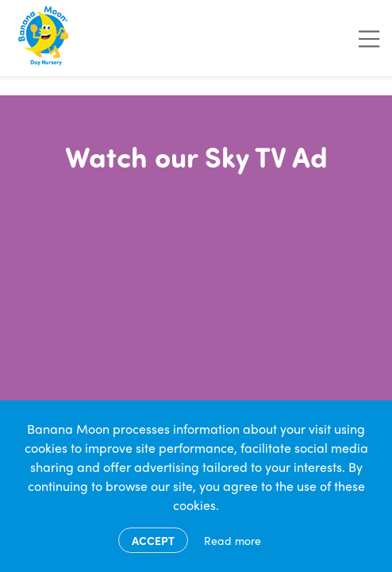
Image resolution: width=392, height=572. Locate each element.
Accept (153, 540)
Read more (233, 540)
